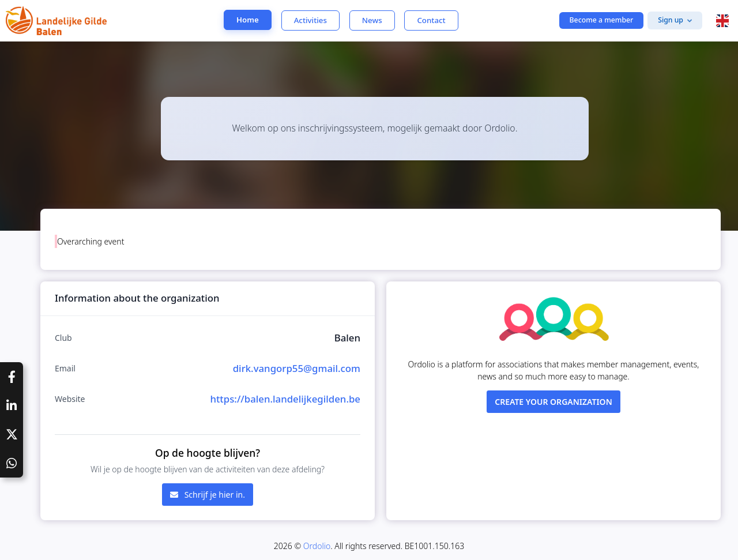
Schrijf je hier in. (208, 495)
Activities (310, 20)
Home (248, 20)
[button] (722, 21)
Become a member (602, 20)
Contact (431, 20)
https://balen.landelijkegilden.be (285, 399)
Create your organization (553, 402)
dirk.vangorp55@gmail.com (297, 368)
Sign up (671, 20)
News (372, 20)
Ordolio (317, 546)
